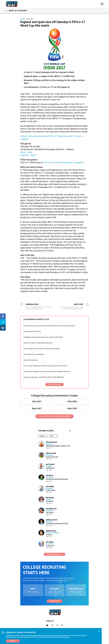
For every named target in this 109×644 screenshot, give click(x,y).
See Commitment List (54, 554)
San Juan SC (50, 512)
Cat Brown (50, 475)
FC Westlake (50, 546)
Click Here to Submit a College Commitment (55, 416)
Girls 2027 (37, 401)
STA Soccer (50, 501)
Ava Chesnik (50, 464)
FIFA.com (48, 162)
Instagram (79, 162)
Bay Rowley (50, 498)
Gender (42, 436)
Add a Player (55, 601)
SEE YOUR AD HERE (54, 385)
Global (23, 19)
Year (52, 436)
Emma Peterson (51, 442)
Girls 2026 (72, 401)
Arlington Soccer (52, 457)
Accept (13, 641)
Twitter (58, 162)
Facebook (67, 162)
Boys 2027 (37, 408)
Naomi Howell (51, 453)
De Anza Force (51, 490)
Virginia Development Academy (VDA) (58, 446)
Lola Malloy (50, 486)
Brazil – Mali (26, 152)
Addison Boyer (51, 531)
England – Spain (28, 155)
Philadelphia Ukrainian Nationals (57, 479)
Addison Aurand (51, 520)
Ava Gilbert (50, 542)
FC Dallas (49, 535)
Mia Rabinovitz (51, 509)
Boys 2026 (72, 408)
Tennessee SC (50, 468)
